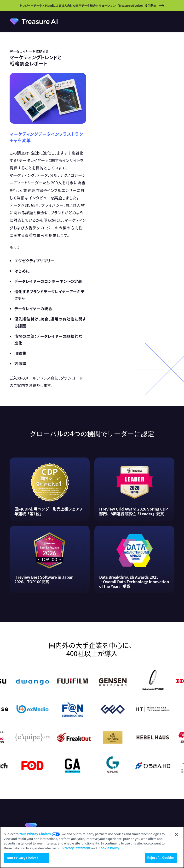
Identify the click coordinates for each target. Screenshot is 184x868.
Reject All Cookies (161, 858)
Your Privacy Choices (35, 834)
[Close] (176, 834)
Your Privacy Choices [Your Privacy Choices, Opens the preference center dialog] (22, 858)
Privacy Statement (76, 848)
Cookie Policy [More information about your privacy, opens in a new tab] (109, 848)
